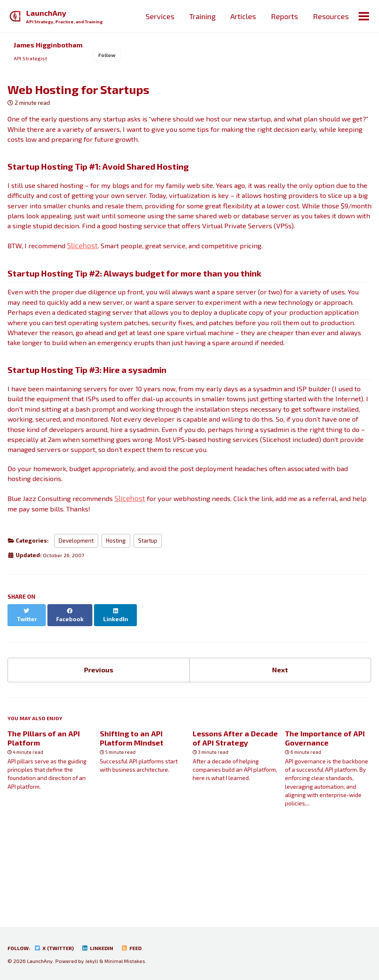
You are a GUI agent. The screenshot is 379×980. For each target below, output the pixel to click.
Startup (148, 618)
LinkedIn (105, 948)
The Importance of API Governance (325, 812)
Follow (114, 56)
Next (280, 741)
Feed (142, 948)
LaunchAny (67, 17)
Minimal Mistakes (126, 961)
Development (76, 618)
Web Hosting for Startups (78, 92)
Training (202, 16)
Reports (284, 16)
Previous (99, 741)
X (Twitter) (58, 948)
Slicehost (89, 273)
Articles (242, 16)
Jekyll (92, 961)
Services (159, 16)
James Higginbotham (51, 45)
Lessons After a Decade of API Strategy (235, 812)
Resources (330, 16)
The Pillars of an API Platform (44, 812)
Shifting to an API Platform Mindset (132, 812)
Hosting (116, 618)
